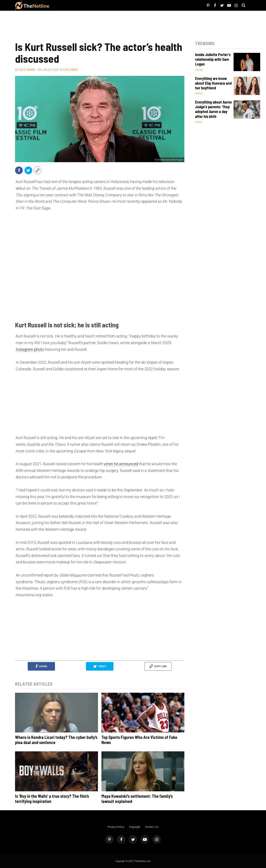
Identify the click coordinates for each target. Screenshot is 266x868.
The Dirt (81, 5)
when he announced (121, 464)
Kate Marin (27, 70)
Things (88, 5)
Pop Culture (97, 5)
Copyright (135, 827)
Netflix (65, 5)
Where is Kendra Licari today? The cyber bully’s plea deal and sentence (56, 740)
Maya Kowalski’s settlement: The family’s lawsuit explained (137, 799)
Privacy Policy (116, 827)
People (59, 5)
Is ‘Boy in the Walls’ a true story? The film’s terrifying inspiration (52, 799)
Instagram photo (30, 349)
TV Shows (73, 5)
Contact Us (152, 827)
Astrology (107, 5)
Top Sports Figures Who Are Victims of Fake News (139, 740)
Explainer (70, 70)
